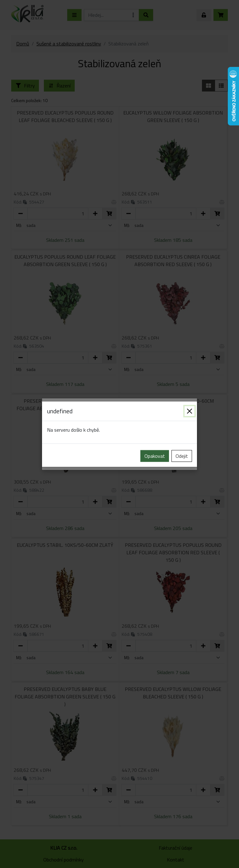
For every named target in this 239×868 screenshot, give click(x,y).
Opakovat (155, 456)
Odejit (182, 456)
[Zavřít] (190, 411)
